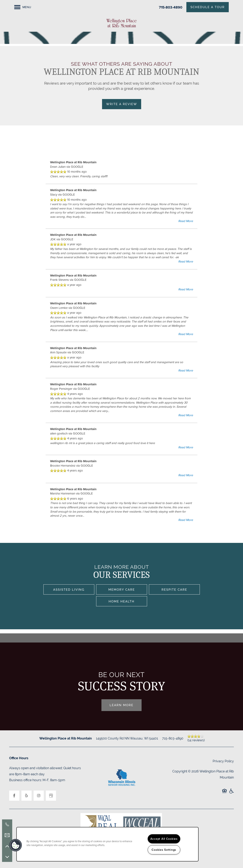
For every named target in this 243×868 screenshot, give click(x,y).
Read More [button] (186, 221)
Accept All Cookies (164, 839)
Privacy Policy (223, 761)
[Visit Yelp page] (26, 796)
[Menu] (23, 7)
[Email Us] (7, 835)
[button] (16, 845)
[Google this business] (51, 796)
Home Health (121, 601)
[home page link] (121, 23)
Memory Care (122, 590)
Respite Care (174, 590)
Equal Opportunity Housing (224, 793)
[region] (107, 844)
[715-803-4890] (7, 824)
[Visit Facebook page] (14, 796)
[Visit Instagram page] (39, 796)
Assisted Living (69, 590)
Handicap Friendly (231, 793)
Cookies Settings (164, 850)
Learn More (121, 705)
